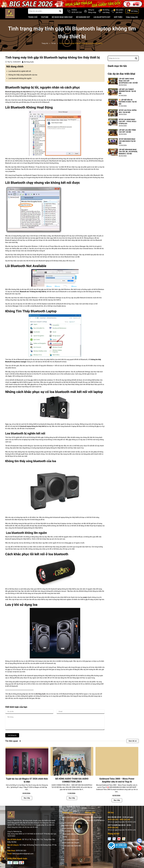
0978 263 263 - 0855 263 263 (119, 820)
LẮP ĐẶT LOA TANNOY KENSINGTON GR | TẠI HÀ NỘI (127, 91)
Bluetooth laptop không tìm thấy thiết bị (18, 92)
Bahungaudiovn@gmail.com (23, 854)
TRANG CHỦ (33, 17)
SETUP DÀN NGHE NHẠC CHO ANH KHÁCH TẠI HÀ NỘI (127, 141)
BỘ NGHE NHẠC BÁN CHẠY (62, 17)
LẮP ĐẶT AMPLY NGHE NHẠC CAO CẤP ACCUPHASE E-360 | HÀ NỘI (128, 81)
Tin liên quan (12, 741)
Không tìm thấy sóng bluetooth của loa (23, 75)
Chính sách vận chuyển (71, 843)
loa (21, 446)
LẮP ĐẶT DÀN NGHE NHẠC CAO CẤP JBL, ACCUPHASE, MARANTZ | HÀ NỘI (128, 152)
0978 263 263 (21, 851)
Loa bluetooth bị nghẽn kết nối (20, 71)
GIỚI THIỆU (118, 17)
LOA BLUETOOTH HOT (102, 17)
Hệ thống (106, 11)
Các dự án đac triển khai (121, 74)
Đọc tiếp (27, 798)
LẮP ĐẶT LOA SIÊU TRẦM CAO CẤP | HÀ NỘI (127, 131)
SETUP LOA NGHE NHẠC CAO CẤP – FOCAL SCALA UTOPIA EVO (127, 122)
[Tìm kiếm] (60, 11)
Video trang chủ (132, 17)
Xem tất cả (133, 741)
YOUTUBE (45, 17)
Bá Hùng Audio (41, 694)
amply (85, 597)
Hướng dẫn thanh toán (93, 817)
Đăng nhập (92, 12)
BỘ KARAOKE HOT (83, 17)
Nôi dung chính (15, 67)
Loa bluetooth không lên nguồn (20, 78)
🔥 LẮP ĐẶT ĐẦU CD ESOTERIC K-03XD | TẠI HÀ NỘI (128, 102)
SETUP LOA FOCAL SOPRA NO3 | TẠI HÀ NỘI (128, 111)
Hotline (77, 11)
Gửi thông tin (12, 735)
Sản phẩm (120, 11)
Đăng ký (91, 10)
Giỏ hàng (134, 11)
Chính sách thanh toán (71, 840)
